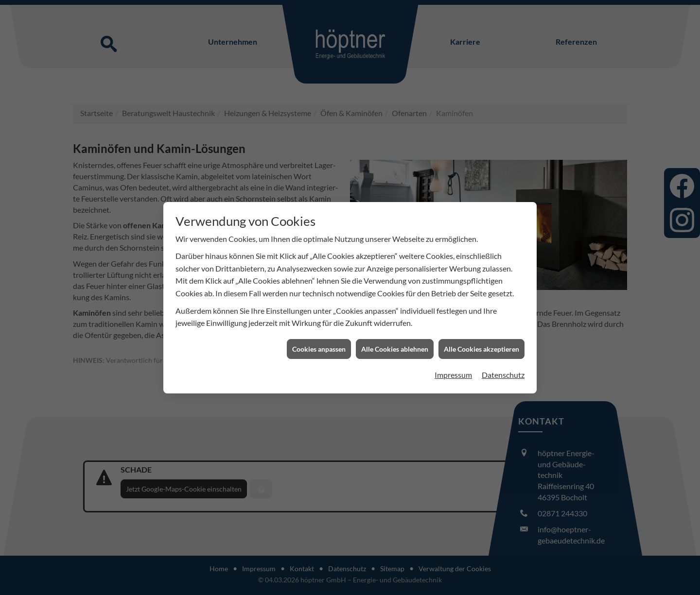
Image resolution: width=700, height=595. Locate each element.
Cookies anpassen (319, 342)
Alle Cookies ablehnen (395, 342)
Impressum (453, 368)
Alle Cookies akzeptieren (481, 342)
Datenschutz (503, 368)
